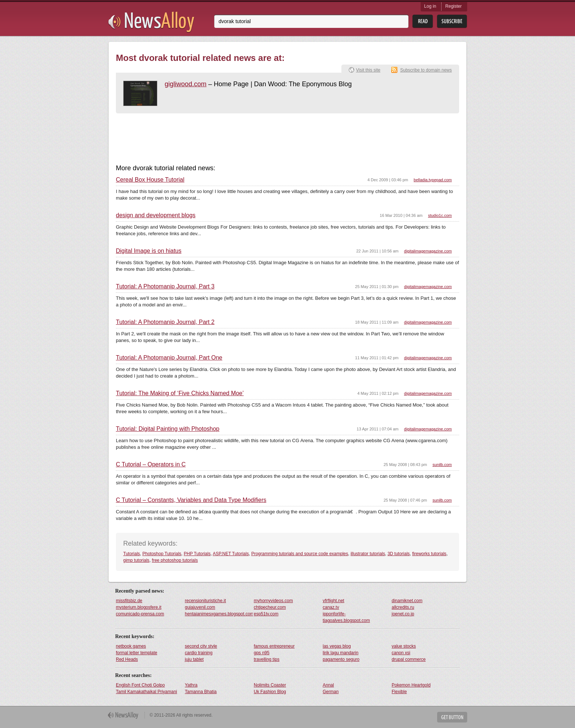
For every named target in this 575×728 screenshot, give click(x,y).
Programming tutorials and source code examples (300, 554)
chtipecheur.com (270, 607)
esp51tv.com (266, 614)
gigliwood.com (186, 84)
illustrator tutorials (368, 554)
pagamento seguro (341, 659)
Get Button (452, 717)
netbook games (131, 646)
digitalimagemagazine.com (428, 251)
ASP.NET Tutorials (231, 554)
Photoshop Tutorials (162, 554)
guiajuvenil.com (200, 607)
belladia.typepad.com (433, 180)
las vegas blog (337, 646)
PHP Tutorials (197, 554)
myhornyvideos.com (273, 601)
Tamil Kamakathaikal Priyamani (147, 692)
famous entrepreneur (274, 646)
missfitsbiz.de (129, 601)
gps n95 (262, 653)
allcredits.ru (403, 607)
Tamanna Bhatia (201, 692)
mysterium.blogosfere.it (139, 607)
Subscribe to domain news (426, 70)
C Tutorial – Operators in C (151, 465)
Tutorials (132, 554)
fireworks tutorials (429, 554)
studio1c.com (440, 215)
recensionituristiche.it (205, 601)
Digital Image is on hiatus (149, 251)
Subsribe (452, 21)
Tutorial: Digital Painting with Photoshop (168, 429)
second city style (201, 646)
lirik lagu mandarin (340, 653)
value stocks (404, 646)
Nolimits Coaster (270, 685)
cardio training (199, 653)
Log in (430, 6)
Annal (328, 685)
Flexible (399, 692)
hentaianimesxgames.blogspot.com (219, 614)
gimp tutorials (136, 560)
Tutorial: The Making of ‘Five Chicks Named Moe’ (180, 393)
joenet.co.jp (403, 614)
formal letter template (137, 653)
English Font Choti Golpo (140, 685)
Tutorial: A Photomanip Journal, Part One (169, 358)
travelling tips (267, 659)
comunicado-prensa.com (140, 614)
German (331, 692)
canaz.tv (331, 607)
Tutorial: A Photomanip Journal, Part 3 (165, 287)
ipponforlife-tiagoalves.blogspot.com (346, 617)
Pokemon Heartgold (411, 685)
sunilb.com (442, 465)
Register (453, 6)
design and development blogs (156, 215)
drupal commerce (409, 659)
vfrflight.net (334, 601)
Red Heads (127, 659)
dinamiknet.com (407, 601)
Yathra (191, 685)
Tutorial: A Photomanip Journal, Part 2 (165, 322)
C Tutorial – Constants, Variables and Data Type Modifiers (191, 500)
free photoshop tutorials (175, 560)
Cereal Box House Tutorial (150, 180)
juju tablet (194, 659)
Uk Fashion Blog (270, 692)
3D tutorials (399, 554)
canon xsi (401, 653)
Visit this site (368, 70)
